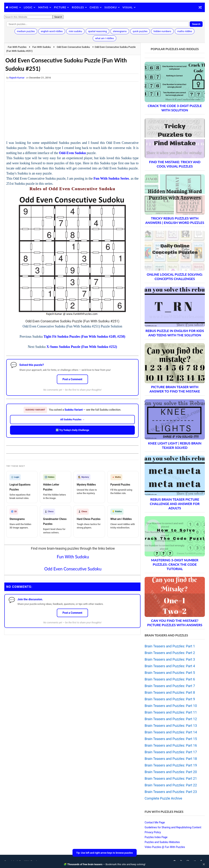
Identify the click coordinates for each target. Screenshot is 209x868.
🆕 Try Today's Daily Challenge (72, 430)
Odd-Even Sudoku (72, 153)
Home (14, 7)
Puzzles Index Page (156, 837)
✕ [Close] (204, 864)
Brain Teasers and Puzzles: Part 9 (170, 699)
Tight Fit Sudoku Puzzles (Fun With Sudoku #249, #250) (84, 337)
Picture (60, 7)
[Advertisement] (72, 112)
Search (196, 24)
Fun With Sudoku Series (111, 178)
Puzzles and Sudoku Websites (162, 842)
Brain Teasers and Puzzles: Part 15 (171, 739)
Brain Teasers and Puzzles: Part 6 (170, 679)
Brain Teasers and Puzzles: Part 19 (171, 765)
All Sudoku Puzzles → (72, 419)
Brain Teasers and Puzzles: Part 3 (170, 659)
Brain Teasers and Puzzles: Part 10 (171, 706)
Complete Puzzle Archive (163, 798)
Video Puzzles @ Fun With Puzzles (165, 847)
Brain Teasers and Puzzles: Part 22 (171, 785)
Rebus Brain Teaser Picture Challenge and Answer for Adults (175, 504)
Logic (28, 7)
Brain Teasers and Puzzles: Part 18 (171, 759)
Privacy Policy (153, 832)
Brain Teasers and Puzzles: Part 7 (170, 686)
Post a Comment (72, 379)
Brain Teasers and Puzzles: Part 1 (170, 646)
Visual (128, 7)
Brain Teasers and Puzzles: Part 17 (171, 752)
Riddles (78, 7)
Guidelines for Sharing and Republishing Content (173, 827)
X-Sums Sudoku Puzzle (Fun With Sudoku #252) (82, 347)
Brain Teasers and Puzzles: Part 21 (171, 778)
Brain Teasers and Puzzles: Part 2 (170, 653)
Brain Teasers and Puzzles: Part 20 (171, 772)
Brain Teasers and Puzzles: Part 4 (170, 666)
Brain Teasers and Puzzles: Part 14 (171, 732)
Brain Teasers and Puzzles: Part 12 (171, 719)
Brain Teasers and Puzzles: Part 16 (171, 745)
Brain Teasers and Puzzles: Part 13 (171, 726)
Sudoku (111, 7)
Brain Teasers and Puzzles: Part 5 (170, 673)
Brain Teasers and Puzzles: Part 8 (170, 692)
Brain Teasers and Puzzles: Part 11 (171, 712)
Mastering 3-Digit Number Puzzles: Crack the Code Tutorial (175, 564)
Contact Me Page (155, 822)
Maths (43, 7)
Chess (94, 7)
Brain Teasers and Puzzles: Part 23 (171, 792)
